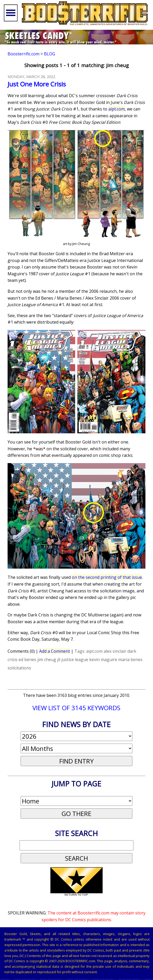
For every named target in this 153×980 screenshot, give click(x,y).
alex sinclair (115, 651)
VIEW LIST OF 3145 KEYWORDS (76, 708)
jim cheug (47, 660)
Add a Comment (55, 651)
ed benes (27, 660)
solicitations (19, 668)
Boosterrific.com (23, 54)
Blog (49, 54)
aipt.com (117, 109)
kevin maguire (103, 660)
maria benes (130, 660)
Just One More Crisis (37, 84)
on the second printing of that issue (107, 577)
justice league (75, 660)
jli (59, 660)
